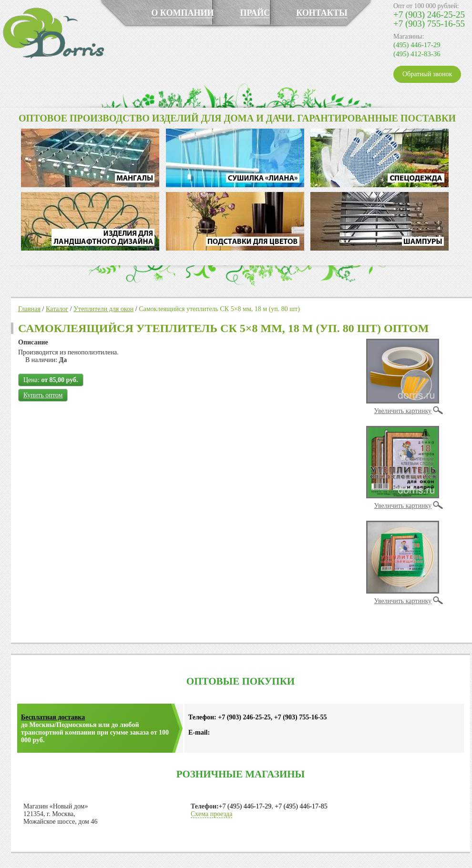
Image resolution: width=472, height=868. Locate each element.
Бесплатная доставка (53, 717)
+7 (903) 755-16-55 (429, 24)
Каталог (57, 309)
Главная (29, 309)
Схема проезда (211, 814)
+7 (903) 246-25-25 (429, 15)
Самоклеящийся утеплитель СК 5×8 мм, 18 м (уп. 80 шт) (219, 309)
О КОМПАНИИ (182, 13)
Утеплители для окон (103, 309)
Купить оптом (43, 395)
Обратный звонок (427, 74)
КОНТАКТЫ (322, 13)
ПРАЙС (255, 13)
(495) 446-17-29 (417, 45)
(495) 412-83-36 (417, 54)
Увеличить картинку (403, 411)
